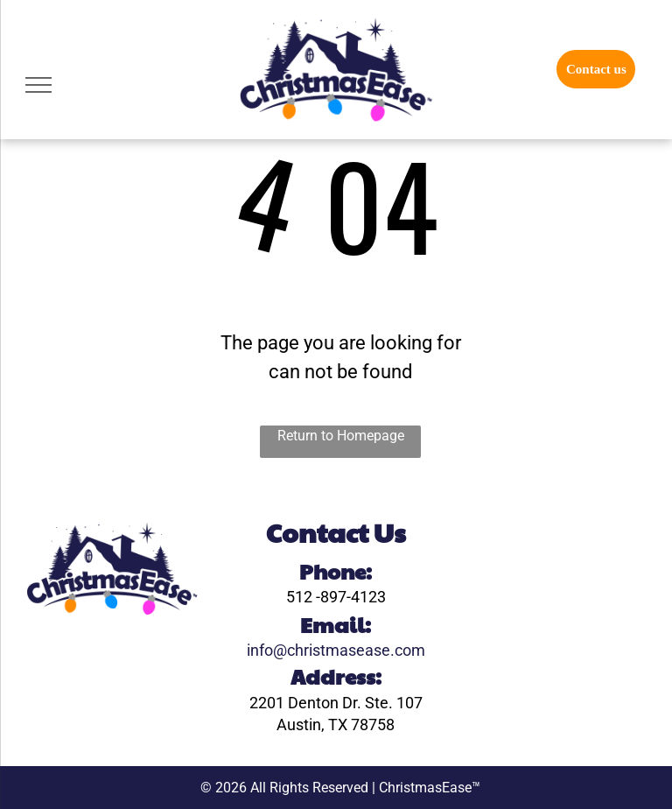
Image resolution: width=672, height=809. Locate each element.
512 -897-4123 (336, 597)
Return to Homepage (341, 436)
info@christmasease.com (336, 650)
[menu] (38, 85)
